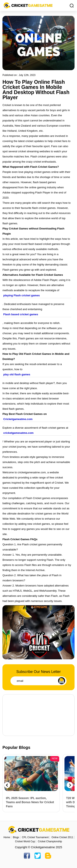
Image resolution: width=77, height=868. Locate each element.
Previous (7, 785)
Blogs (16, 837)
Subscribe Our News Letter (38, 672)
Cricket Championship (50, 841)
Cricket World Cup (25, 841)
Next (70, 785)
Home (7, 837)
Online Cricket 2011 (62, 837)
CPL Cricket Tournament (35, 837)
